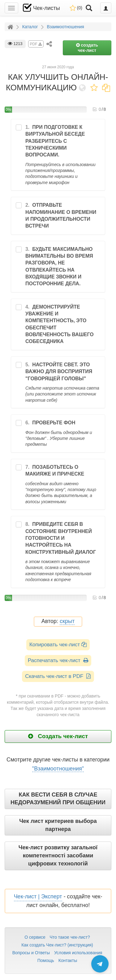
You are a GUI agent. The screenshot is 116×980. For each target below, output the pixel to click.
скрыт (67, 621)
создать (87, 48)
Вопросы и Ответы (31, 953)
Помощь (46, 960)
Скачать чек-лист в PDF (58, 676)
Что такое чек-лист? (70, 937)
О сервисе (35, 937)
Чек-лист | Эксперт (38, 896)
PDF (36, 44)
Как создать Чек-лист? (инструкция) (57, 945)
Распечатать (58, 660)
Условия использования (78, 953)
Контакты (68, 960)
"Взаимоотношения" (58, 769)
